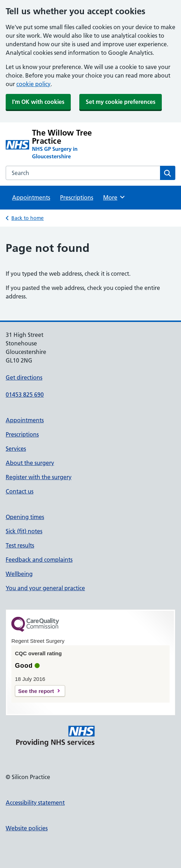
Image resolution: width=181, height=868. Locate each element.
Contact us (20, 491)
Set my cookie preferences (121, 102)
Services (16, 449)
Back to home (28, 218)
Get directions (24, 377)
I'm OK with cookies (38, 102)
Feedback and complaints (39, 560)
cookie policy (33, 84)
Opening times (25, 517)
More (114, 197)
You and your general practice (45, 588)
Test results (20, 545)
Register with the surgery (39, 477)
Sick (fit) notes (24, 531)
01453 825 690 (25, 395)
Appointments (31, 197)
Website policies (27, 828)
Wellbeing (19, 574)
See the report (36, 691)
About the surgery (30, 463)
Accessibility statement (35, 803)
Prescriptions (77, 197)
